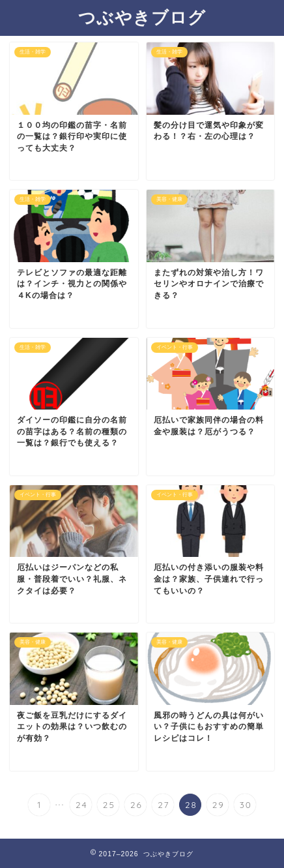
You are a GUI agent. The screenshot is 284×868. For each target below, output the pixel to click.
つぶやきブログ (142, 17)
